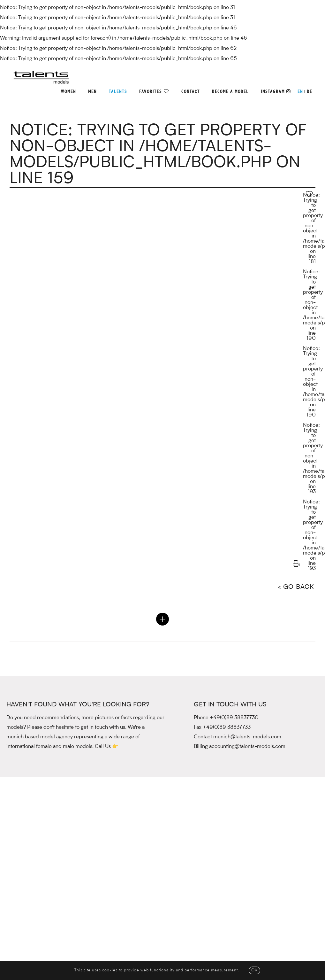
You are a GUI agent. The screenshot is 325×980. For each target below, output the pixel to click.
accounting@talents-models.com (247, 747)
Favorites (151, 92)
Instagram (276, 92)
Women (68, 92)
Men (92, 92)
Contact (191, 92)
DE (310, 92)
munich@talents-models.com (247, 737)
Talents (118, 92)
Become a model (230, 92)
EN (300, 92)
